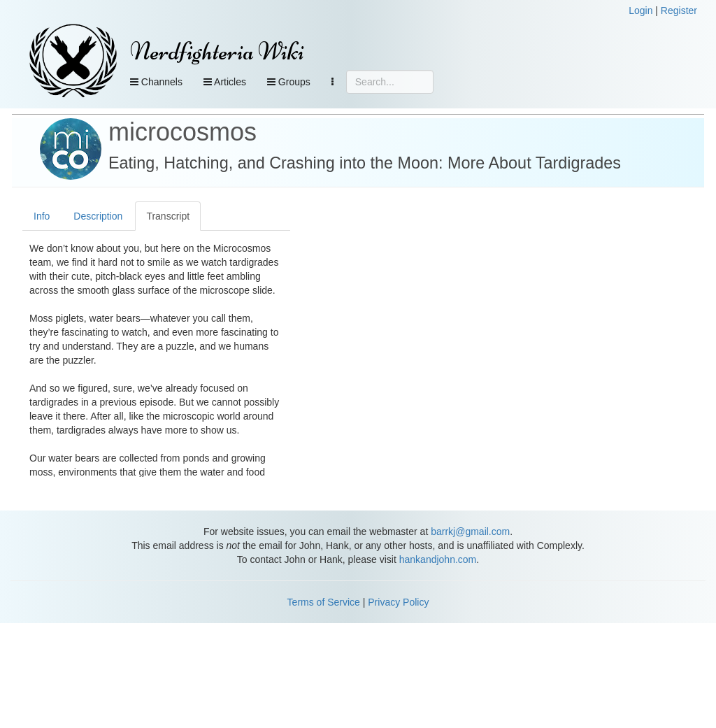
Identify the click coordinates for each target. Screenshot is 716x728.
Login (640, 10)
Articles (225, 82)
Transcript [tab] (168, 216)
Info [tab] (42, 216)
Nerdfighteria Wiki (217, 51)
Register (679, 10)
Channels (156, 82)
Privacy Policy (398, 602)
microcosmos (182, 132)
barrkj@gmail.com (470, 531)
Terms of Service (324, 602)
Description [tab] (98, 216)
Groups (289, 82)
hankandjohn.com (438, 559)
